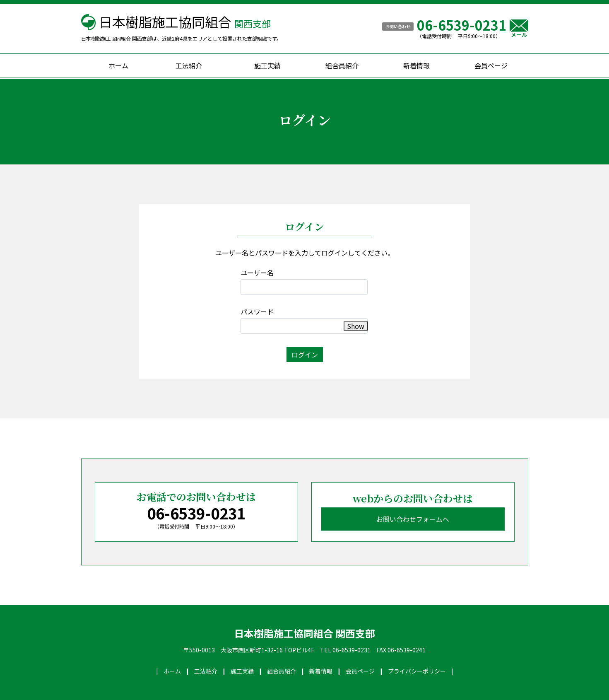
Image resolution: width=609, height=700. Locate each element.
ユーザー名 (257, 273)
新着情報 (416, 65)
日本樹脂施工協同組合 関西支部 (304, 633)
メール (519, 28)
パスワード (257, 311)
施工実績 (267, 65)
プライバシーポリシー (417, 671)
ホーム (118, 65)
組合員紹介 (342, 65)
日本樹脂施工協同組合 (185, 22)
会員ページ (491, 65)
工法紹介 (189, 65)
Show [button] (356, 326)
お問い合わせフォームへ (413, 519)
